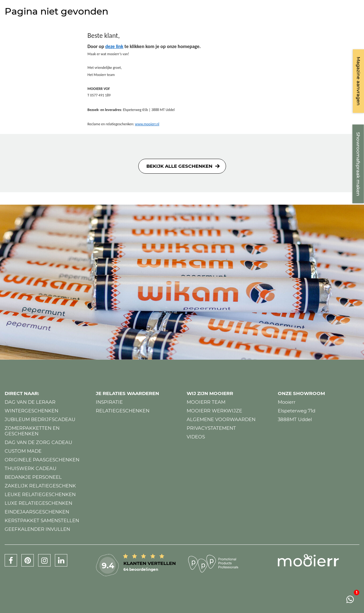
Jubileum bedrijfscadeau (40, 419)
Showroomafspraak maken (358, 164)
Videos (196, 437)
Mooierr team (206, 402)
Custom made (23, 451)
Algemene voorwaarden (221, 419)
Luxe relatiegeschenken (38, 503)
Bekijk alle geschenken (179, 166)
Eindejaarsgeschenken (37, 512)
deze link (114, 46)
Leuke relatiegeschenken (40, 494)
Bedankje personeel (33, 477)
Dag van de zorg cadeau (38, 442)
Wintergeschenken (31, 411)
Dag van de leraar (30, 402)
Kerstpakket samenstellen (42, 520)
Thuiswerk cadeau (31, 468)
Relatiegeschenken (123, 411)
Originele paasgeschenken (42, 460)
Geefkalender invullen (37, 529)
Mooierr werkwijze (214, 411)
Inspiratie (109, 402)
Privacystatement (211, 428)
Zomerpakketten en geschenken (32, 431)
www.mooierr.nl (147, 124)
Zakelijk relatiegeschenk (40, 486)
